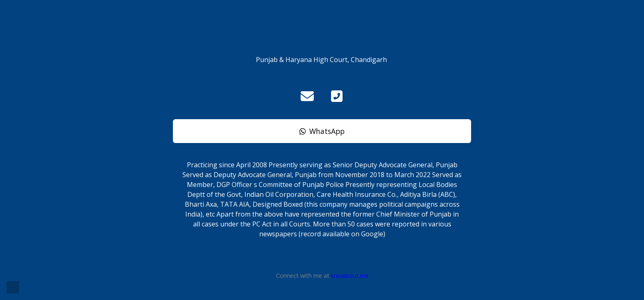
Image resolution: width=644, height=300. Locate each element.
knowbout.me (350, 276)
